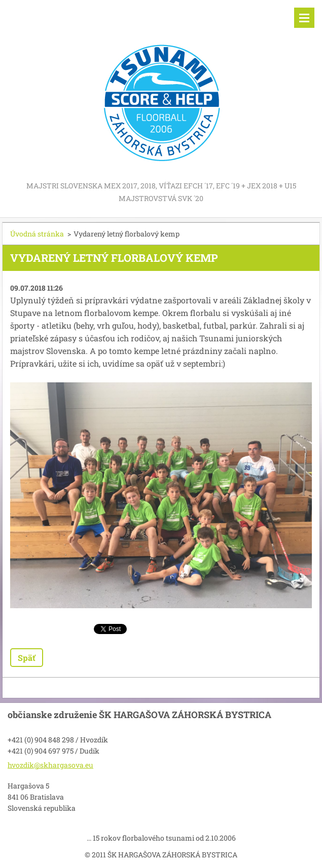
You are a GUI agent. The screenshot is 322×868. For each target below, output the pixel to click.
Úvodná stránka (37, 234)
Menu (304, 18)
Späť (27, 658)
